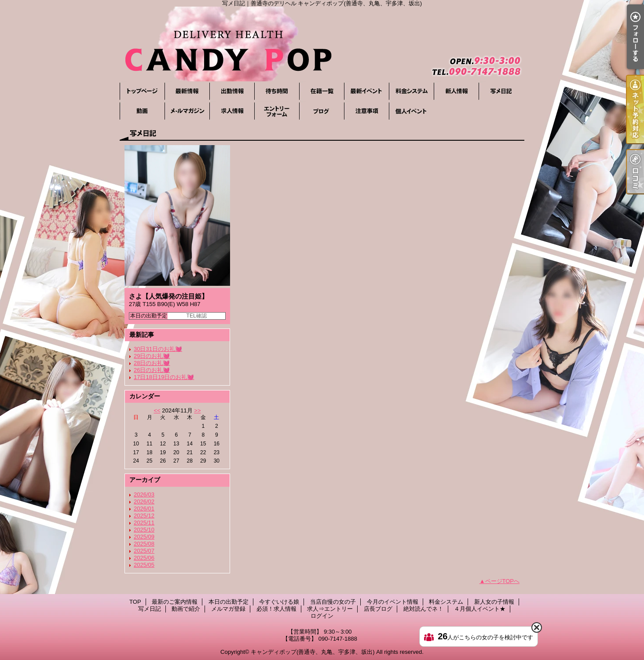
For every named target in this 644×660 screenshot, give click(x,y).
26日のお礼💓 (152, 370)
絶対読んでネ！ (366, 111)
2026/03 (144, 494)
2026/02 (144, 501)
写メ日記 (501, 91)
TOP (142, 91)
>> (197, 410)
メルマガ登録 (187, 111)
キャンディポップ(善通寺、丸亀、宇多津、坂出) (313, 652)
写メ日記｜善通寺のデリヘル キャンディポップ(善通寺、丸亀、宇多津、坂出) (322, 44)
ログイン (322, 616)
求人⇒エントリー (277, 111)
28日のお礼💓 (152, 363)
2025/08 (144, 544)
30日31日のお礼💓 (158, 349)
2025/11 (144, 523)
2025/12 (144, 516)
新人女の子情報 (456, 91)
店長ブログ (322, 111)
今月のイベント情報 (366, 91)
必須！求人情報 (232, 111)
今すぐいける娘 (277, 91)
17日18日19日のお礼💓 (164, 377)
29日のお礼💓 (152, 356)
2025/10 (144, 530)
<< (157, 410)
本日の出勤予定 (232, 91)
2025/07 (144, 551)
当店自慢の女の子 (322, 91)
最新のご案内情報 (187, 91)
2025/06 (144, 558)
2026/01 (144, 509)
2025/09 (144, 537)
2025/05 (144, 565)
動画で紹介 (142, 111)
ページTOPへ (503, 581)
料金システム (411, 91)
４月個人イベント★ (411, 111)
